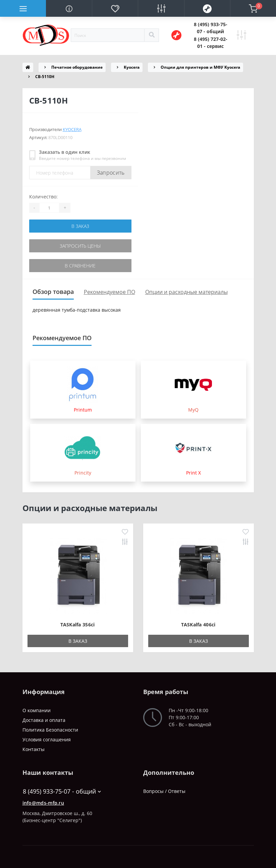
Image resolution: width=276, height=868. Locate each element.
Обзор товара (53, 292)
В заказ (80, 226)
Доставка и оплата (44, 720)
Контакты (34, 749)
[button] (211, 28)
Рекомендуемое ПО (109, 292)
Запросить (111, 173)
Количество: (43, 197)
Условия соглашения (47, 739)
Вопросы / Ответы (164, 791)
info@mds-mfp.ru (43, 803)
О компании (37, 710)
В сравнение (80, 266)
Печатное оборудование (77, 67)
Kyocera (132, 67)
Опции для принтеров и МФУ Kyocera (200, 67)
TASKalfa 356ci (77, 625)
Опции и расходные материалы (186, 292)
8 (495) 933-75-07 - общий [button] (62, 791)
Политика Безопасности (50, 730)
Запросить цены (80, 246)
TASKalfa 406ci (198, 625)
